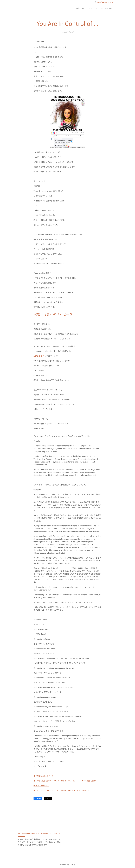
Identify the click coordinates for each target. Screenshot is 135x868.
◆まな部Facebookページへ (44, 776)
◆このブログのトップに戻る (65, 781)
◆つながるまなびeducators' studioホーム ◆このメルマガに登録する (61, 790)
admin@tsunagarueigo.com (106, 2)
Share (38, 798)
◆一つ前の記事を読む (43, 781)
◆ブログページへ (41, 785)
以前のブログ (39, 356)
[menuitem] (80, 8)
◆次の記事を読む (89, 781)
